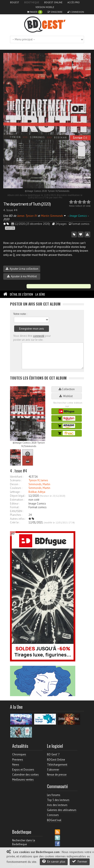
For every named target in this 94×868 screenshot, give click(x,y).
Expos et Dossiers (23, 770)
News (16, 765)
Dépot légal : (18, 496)
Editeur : (15, 504)
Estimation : (17, 500)
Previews (18, 760)
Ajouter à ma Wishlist (22, 276)
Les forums (54, 795)
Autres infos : (18, 519)
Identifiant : (17, 477)
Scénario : (16, 480)
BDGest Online (53, 2)
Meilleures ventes (23, 780)
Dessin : (15, 484)
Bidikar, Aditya (37, 492)
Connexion (76, 12)
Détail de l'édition (21, 294)
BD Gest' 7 (53, 754)
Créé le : (15, 522)
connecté (39, 336)
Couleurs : (16, 488)
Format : (15, 507)
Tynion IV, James (38, 480)
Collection (67, 389)
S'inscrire (55, 12)
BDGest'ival (54, 820)
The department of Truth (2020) (27, 204)
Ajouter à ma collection (22, 269)
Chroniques (19, 754)
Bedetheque (32, 2)
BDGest (15, 2)
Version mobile (45, 7)
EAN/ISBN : (17, 511)
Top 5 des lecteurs (58, 800)
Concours (53, 815)
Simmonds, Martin (39, 484)
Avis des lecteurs (57, 805)
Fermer (80, 861)
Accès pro (74, 2)
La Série (40, 294)
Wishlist (67, 396)
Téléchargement (57, 765)
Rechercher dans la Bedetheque (24, 842)
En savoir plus (54, 861)
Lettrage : (15, 492)
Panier (35, 12)
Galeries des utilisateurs (62, 810)
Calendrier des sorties (25, 775)
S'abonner (53, 770)
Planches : (16, 515)
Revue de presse (57, 775)
